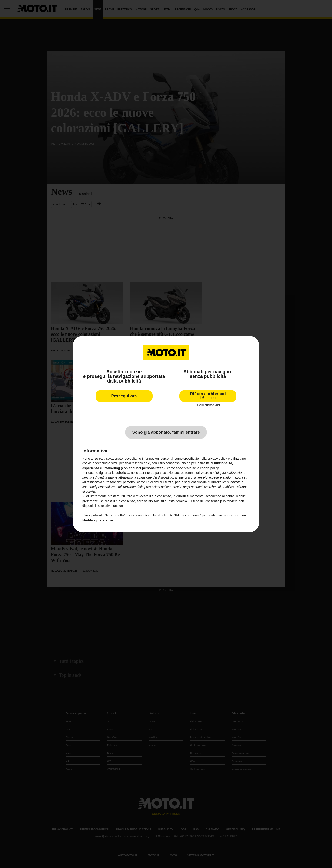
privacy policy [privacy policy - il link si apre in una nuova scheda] (217, 459)
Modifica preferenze (98, 520)
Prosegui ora (124, 396)
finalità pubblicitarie (211, 482)
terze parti (154, 473)
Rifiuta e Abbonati (208, 396)
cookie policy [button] (209, 468)
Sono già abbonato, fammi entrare (166, 432)
